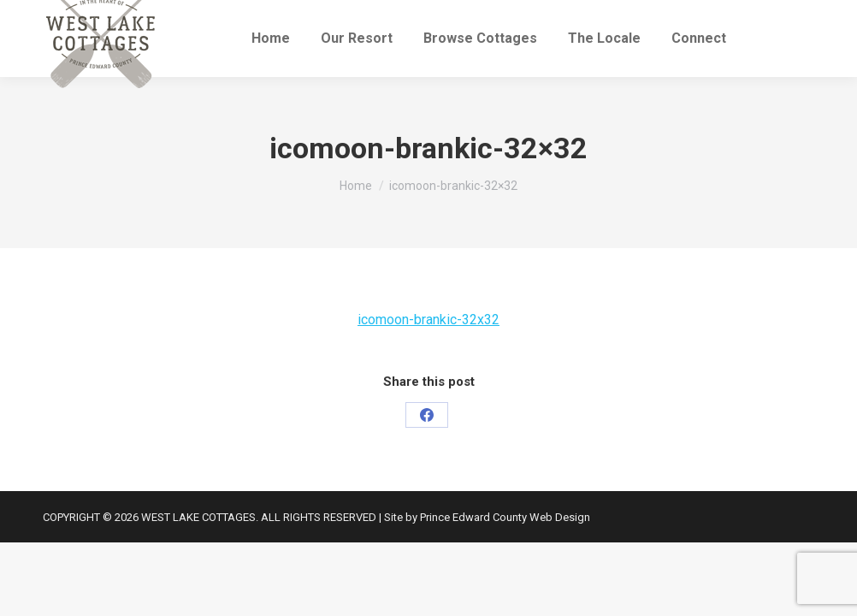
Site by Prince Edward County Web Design (487, 517)
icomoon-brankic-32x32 (428, 320)
